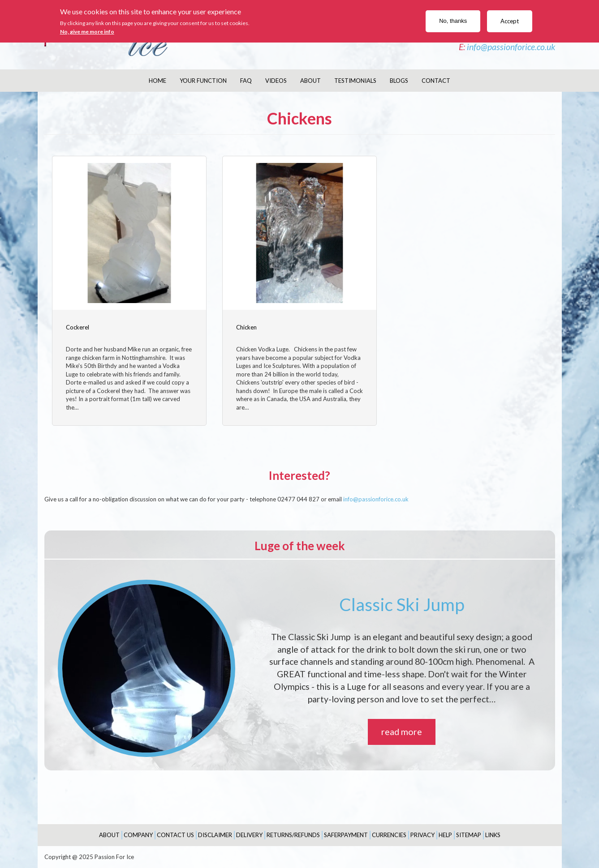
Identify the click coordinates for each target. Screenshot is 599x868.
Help (445, 835)
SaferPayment (346, 835)
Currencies (389, 835)
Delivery (249, 835)
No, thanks (453, 21)
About (310, 81)
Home (157, 81)
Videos (276, 81)
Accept (510, 21)
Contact (436, 81)
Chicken (246, 327)
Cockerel (78, 327)
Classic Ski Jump (402, 604)
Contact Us (175, 835)
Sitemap (469, 835)
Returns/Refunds (293, 835)
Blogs (399, 81)
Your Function (203, 81)
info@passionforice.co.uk (511, 47)
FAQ (246, 81)
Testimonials (355, 81)
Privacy (422, 835)
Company (138, 835)
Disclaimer (215, 835)
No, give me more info (87, 32)
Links (493, 835)
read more (402, 732)
